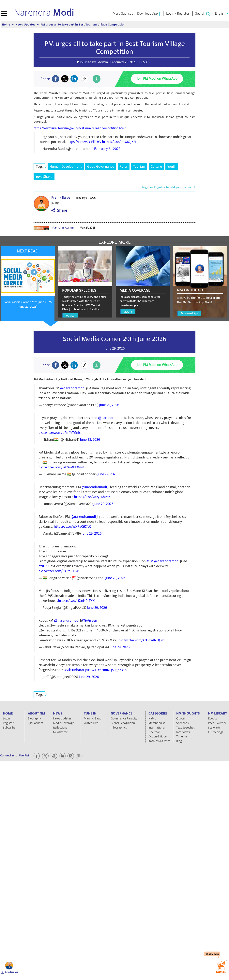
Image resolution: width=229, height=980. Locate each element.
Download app (11, 972)
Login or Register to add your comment (169, 187)
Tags (40, 167)
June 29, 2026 (109, 405)
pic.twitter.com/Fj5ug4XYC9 (106, 670)
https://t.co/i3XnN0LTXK (76, 601)
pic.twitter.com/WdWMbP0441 (61, 467)
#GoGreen (89, 620)
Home (6, 25)
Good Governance (101, 167)
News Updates (26, 25)
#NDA (43, 566)
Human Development (66, 167)
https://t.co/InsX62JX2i (119, 142)
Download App (189, 313)
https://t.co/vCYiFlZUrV (84, 142)
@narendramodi (73, 388)
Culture (156, 167)
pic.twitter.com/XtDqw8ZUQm (141, 640)
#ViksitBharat (74, 670)
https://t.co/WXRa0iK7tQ (73, 527)
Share (59, 210)
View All (71, 316)
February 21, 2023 (107, 149)
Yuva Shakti (44, 177)
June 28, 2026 (90, 440)
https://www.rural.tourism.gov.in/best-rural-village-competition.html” (80, 128)
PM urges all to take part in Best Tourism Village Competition (83, 25)
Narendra (44, 13)
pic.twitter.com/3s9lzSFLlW (59, 571)
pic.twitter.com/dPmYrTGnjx (60, 433)
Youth (172, 167)
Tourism (139, 167)
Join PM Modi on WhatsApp (157, 79)
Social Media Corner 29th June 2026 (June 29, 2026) (28, 304)
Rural (124, 167)
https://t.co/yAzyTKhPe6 (92, 497)
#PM (150, 561)
